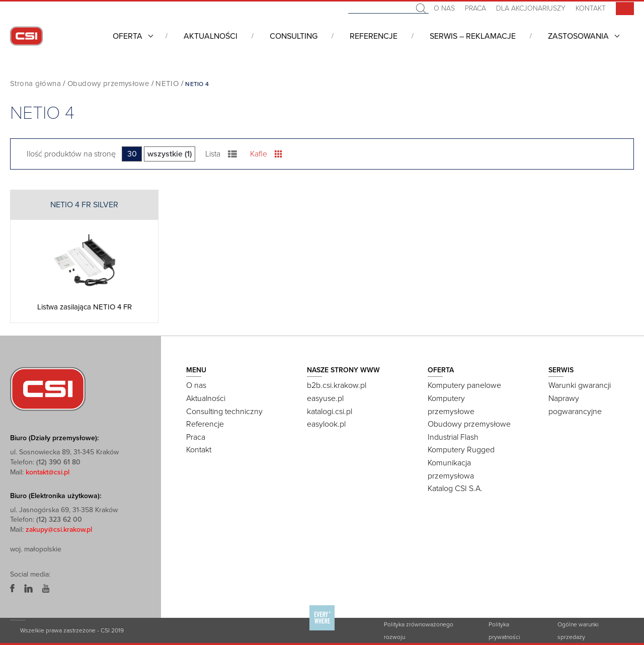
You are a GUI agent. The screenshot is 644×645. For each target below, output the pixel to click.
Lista (221, 154)
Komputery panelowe (464, 385)
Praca (475, 8)
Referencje (374, 36)
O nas (444, 8)
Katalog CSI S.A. (455, 489)
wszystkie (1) (170, 154)
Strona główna (35, 84)
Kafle (266, 154)
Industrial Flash (453, 437)
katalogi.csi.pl (330, 412)
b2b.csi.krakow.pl (337, 385)
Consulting (294, 36)
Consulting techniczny (224, 412)
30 (132, 154)
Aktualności (211, 36)
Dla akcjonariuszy (531, 8)
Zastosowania (578, 36)
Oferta (128, 36)
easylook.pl (326, 424)
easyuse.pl (325, 398)
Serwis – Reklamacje (473, 36)
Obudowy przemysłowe (108, 84)
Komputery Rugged (461, 450)
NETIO (167, 84)
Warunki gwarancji (580, 385)
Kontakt (591, 8)
